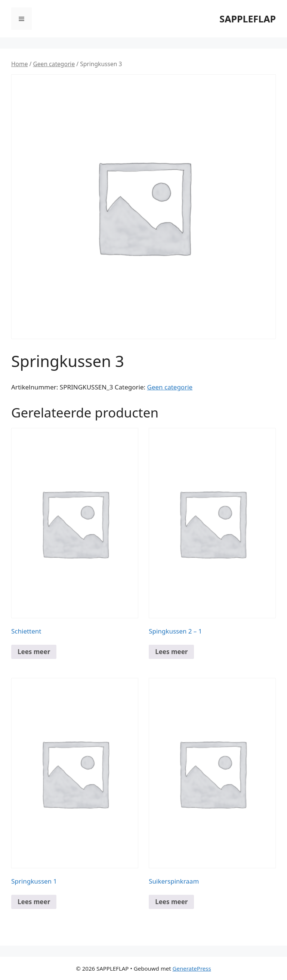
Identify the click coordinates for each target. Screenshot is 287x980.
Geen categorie (54, 64)
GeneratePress (192, 968)
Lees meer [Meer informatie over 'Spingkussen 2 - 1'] (171, 652)
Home (19, 64)
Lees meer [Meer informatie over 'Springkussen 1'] (34, 902)
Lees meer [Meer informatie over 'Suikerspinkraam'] (171, 902)
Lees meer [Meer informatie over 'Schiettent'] (34, 652)
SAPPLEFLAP (248, 19)
